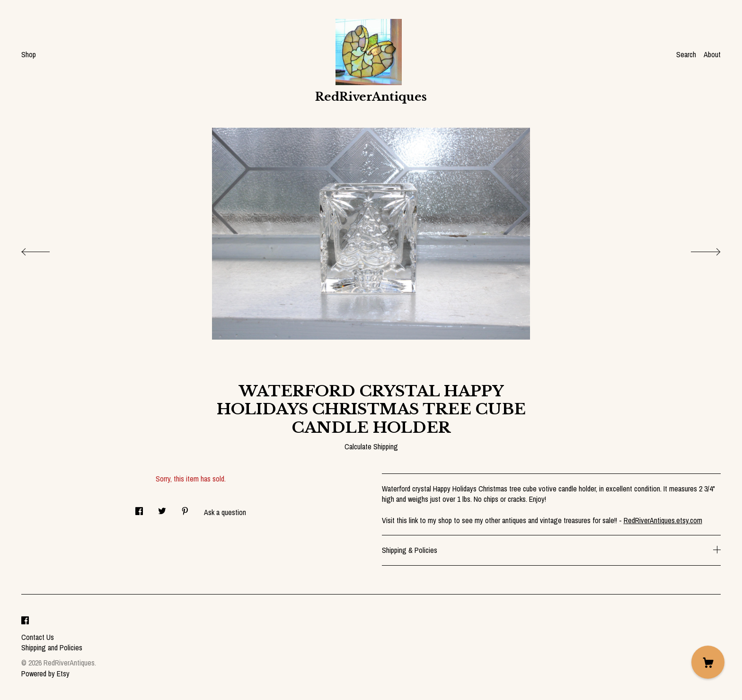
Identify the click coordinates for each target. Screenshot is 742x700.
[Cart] (708, 662)
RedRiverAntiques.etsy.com (663, 520)
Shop (29, 54)
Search (686, 54)
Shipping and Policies (52, 647)
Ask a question (225, 512)
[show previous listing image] (45, 249)
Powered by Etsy (45, 674)
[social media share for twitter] (162, 508)
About (712, 54)
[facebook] (25, 621)
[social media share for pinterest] (185, 508)
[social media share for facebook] (139, 508)
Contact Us (38, 637)
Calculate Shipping (371, 446)
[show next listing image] (697, 249)
